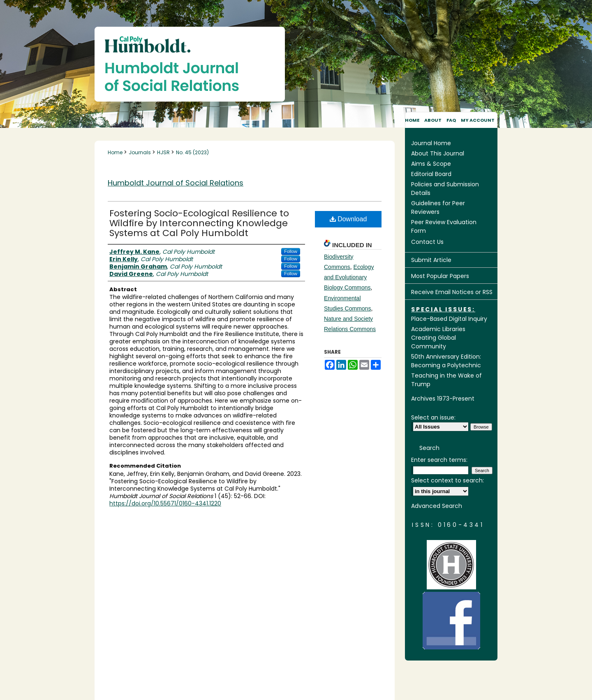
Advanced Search (437, 506)
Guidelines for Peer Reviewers (438, 207)
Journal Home (431, 143)
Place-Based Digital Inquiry (449, 319)
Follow (291, 251)
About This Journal (438, 153)
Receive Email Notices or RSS (452, 292)
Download (348, 219)
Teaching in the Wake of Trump (446, 380)
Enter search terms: (439, 460)
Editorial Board (431, 174)
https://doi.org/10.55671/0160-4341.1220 (165, 503)
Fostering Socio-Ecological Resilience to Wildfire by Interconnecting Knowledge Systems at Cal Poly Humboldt (199, 223)
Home (116, 152)
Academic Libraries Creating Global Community (438, 338)
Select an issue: (433, 417)
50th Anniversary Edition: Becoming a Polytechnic (446, 361)
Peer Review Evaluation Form (444, 226)
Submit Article (431, 260)
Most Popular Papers (440, 276)
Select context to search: (447, 480)
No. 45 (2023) (192, 152)
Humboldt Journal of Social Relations (176, 183)
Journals (140, 152)
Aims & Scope (431, 164)
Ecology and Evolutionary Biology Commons (349, 277)
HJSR (164, 152)
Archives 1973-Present (443, 399)
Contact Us (427, 242)
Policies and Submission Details (445, 189)
